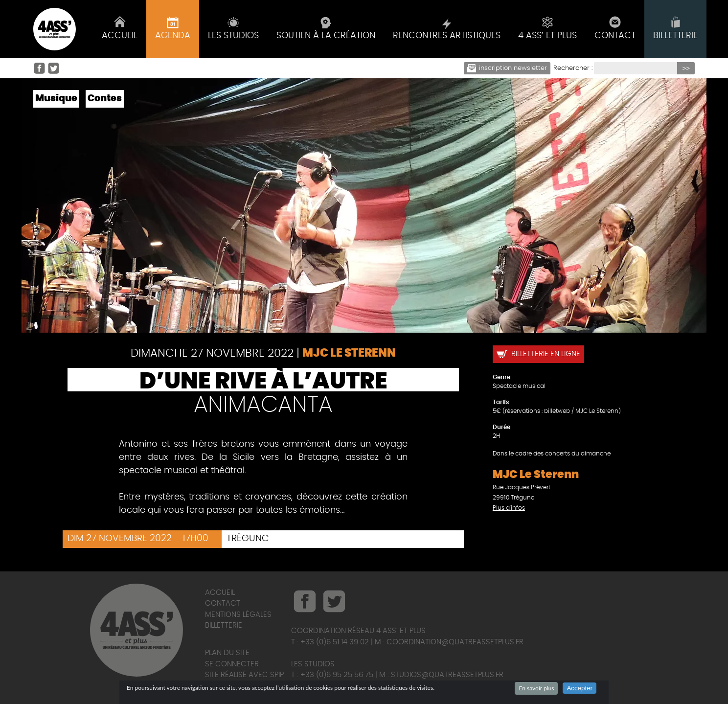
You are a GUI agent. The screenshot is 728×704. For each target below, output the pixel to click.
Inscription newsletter (507, 68)
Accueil (220, 593)
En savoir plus (536, 688)
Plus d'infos (509, 508)
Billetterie (224, 625)
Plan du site (227, 653)
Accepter (580, 688)
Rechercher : (573, 68)
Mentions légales (238, 615)
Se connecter (232, 664)
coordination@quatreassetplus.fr (455, 642)
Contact (223, 603)
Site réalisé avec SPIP (244, 675)
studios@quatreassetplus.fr (447, 675)
